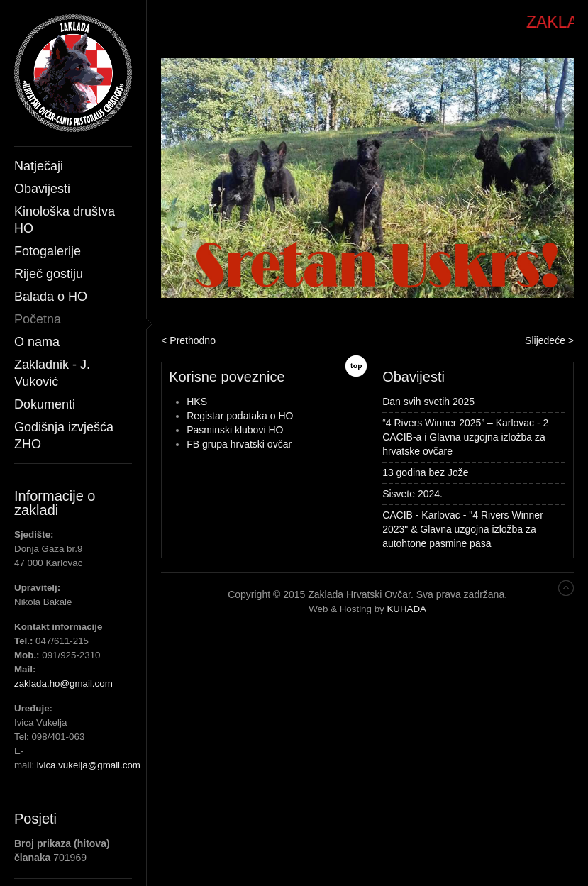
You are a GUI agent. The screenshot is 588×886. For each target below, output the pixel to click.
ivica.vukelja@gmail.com (89, 765)
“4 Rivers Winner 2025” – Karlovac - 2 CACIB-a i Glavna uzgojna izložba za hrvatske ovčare (465, 437)
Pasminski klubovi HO (235, 430)
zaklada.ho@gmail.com (63, 683)
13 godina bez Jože (425, 472)
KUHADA (406, 609)
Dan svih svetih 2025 (428, 402)
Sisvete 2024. (412, 494)
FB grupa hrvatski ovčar (239, 444)
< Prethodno (188, 340)
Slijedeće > (549, 340)
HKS (197, 402)
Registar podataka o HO (240, 416)
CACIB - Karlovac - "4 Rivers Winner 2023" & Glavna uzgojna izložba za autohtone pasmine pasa (463, 529)
